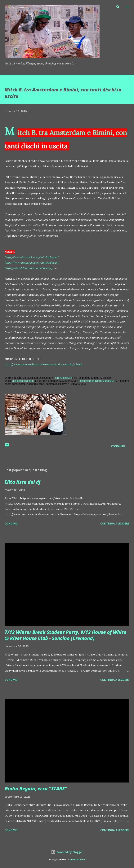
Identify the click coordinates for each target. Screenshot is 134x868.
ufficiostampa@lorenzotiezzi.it (96, 381)
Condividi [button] (118, 446)
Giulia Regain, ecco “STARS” (36, 789)
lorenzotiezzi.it (64, 378)
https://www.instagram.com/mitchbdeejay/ (32, 263)
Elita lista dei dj (22, 482)
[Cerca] (118, 7)
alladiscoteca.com (23, 381)
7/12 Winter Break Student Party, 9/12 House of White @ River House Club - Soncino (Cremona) (65, 635)
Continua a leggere (115, 523)
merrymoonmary (77, 859)
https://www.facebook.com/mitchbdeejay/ (32, 257)
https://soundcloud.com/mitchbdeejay (29, 268)
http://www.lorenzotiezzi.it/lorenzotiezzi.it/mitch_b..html (43, 364)
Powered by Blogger (67, 852)
